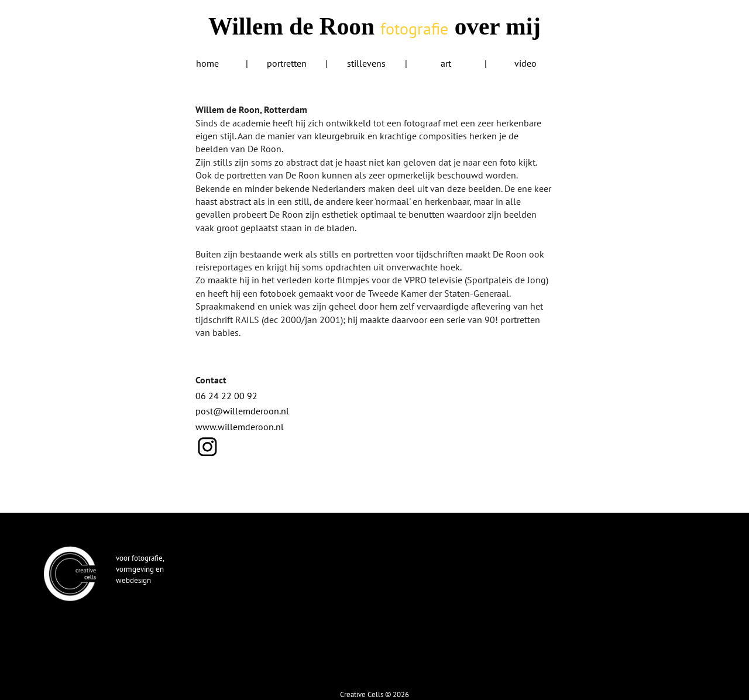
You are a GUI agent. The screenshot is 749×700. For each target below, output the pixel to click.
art (446, 63)
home (207, 63)
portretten (287, 63)
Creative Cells (362, 694)
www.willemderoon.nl (240, 427)
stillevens (366, 63)
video (525, 63)
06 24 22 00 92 (226, 396)
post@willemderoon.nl (242, 411)
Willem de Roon (328, 26)
